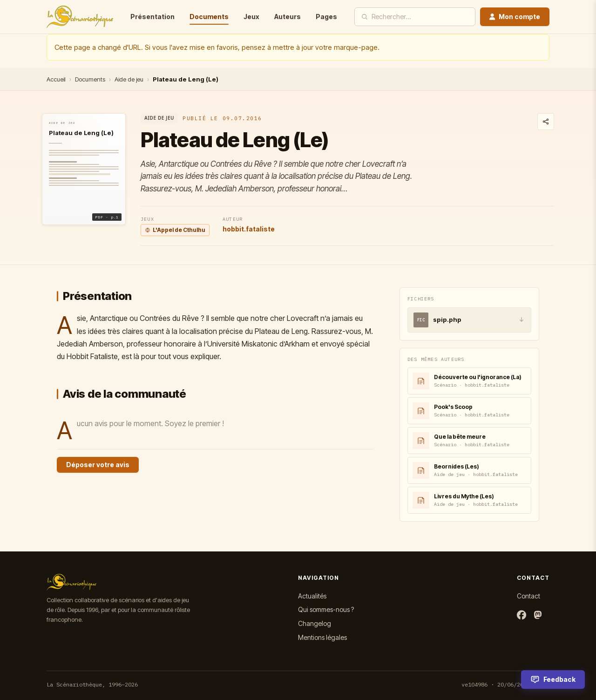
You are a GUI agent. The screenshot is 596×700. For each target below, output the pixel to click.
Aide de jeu (129, 79)
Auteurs (288, 17)
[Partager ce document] (546, 122)
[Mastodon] (538, 615)
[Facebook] (521, 615)
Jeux (251, 17)
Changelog (315, 623)
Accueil (56, 79)
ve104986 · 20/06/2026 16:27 (505, 684)
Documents (209, 17)
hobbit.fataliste (249, 229)
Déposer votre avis (98, 465)
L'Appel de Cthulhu (175, 230)
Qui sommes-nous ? (326, 609)
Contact (528, 596)
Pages (326, 17)
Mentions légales (322, 637)
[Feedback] (553, 680)
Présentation (152, 17)
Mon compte (515, 17)
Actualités (312, 596)
